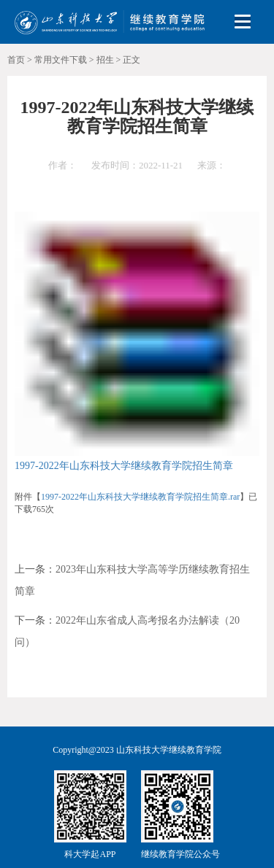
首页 (16, 60)
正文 (132, 60)
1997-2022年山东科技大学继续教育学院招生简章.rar (140, 497)
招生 (105, 60)
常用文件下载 (61, 60)
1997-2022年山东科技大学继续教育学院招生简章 (124, 466)
